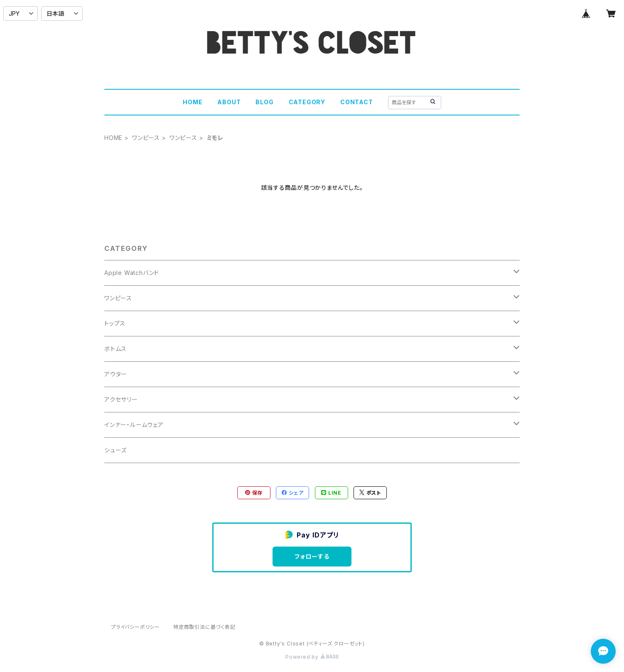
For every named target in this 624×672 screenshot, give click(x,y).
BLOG (264, 102)
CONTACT (357, 102)
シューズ (115, 450)
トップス (115, 323)
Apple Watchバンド (132, 273)
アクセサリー (121, 399)
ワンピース (146, 138)
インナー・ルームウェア (134, 425)
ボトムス (115, 349)
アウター (116, 374)
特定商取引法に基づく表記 (204, 627)
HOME (193, 102)
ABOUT (229, 102)
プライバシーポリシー (135, 627)
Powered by (312, 657)
